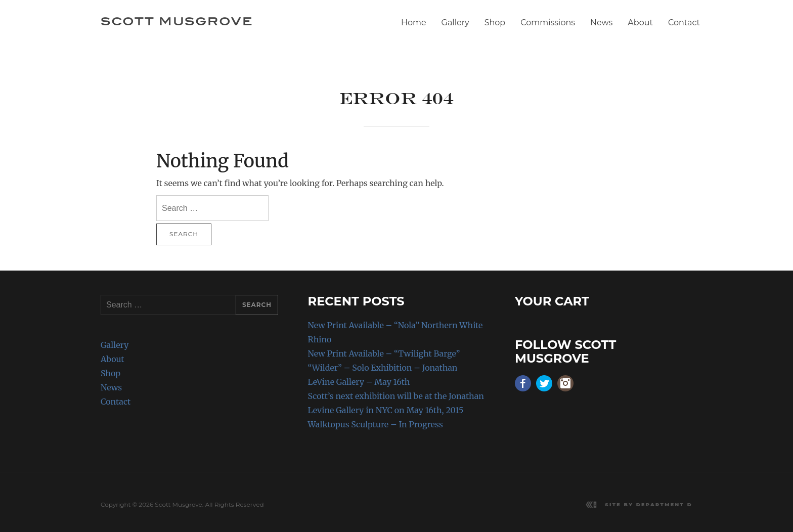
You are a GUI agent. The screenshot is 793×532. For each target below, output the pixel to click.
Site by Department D (649, 504)
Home (414, 23)
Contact (684, 23)
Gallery (455, 23)
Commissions (548, 23)
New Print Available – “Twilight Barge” (384, 353)
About (640, 23)
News (601, 23)
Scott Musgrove (177, 21)
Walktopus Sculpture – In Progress (376, 424)
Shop (495, 23)
